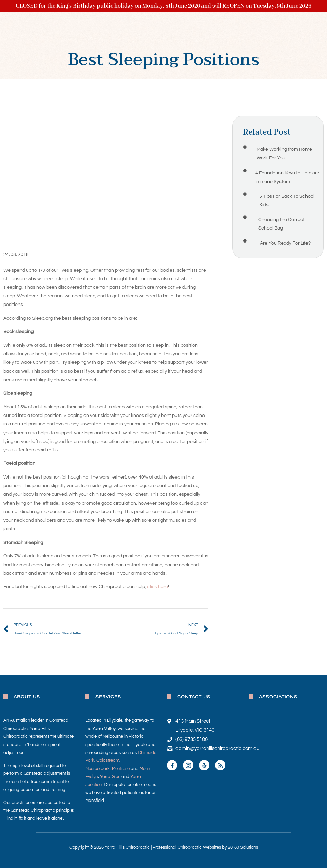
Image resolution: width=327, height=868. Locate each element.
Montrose (121, 769)
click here (158, 587)
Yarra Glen (110, 777)
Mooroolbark (97, 769)
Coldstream (108, 760)
